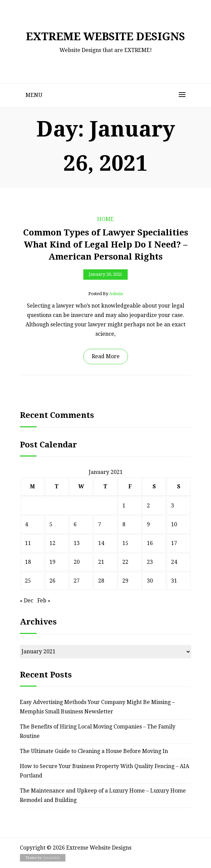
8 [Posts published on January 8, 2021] (124, 524)
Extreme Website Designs (105, 37)
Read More (106, 356)
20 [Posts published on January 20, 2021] (77, 562)
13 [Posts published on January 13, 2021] (77, 543)
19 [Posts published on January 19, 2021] (52, 562)
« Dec (27, 601)
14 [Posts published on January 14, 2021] (101, 543)
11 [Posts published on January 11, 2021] (28, 543)
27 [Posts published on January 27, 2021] (77, 581)
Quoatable (52, 858)
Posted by (106, 294)
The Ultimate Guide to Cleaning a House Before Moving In (94, 751)
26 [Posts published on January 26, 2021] (52, 581)
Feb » (44, 601)
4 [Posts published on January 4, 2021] (26, 524)
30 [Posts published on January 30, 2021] (150, 581)
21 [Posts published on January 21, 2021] (101, 562)
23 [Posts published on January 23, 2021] (150, 562)
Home (105, 219)
